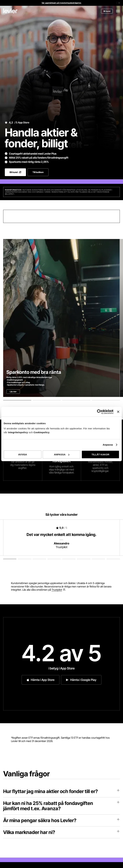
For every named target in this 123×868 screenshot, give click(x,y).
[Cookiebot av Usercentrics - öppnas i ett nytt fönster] (99, 412)
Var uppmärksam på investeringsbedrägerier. (61, 3)
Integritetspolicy (18, 432)
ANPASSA (62, 454)
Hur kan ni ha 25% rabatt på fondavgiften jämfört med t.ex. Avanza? (61, 806)
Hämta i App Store (41, 680)
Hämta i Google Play (81, 680)
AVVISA (23, 454)
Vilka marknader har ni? (61, 832)
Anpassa (108, 445)
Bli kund (107, 11)
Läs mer (13, 392)
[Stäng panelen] (118, 412)
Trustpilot (57, 590)
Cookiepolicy (41, 432)
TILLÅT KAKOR (100, 454)
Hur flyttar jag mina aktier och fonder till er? (61, 791)
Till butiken (38, 172)
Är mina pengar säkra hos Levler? (61, 820)
